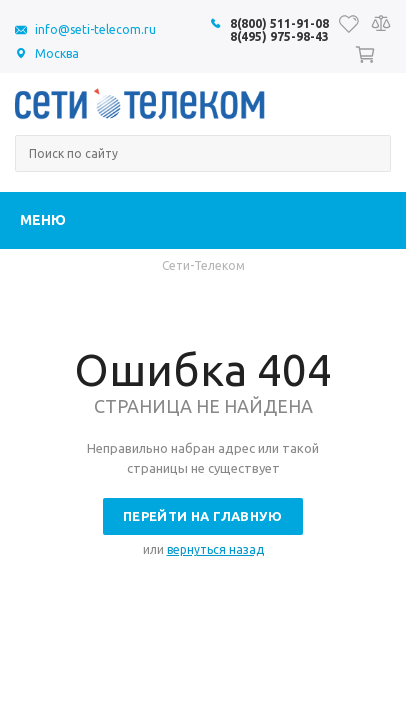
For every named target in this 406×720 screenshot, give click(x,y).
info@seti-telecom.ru (95, 29)
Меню (43, 220)
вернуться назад (215, 549)
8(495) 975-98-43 (279, 36)
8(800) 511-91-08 (279, 23)
